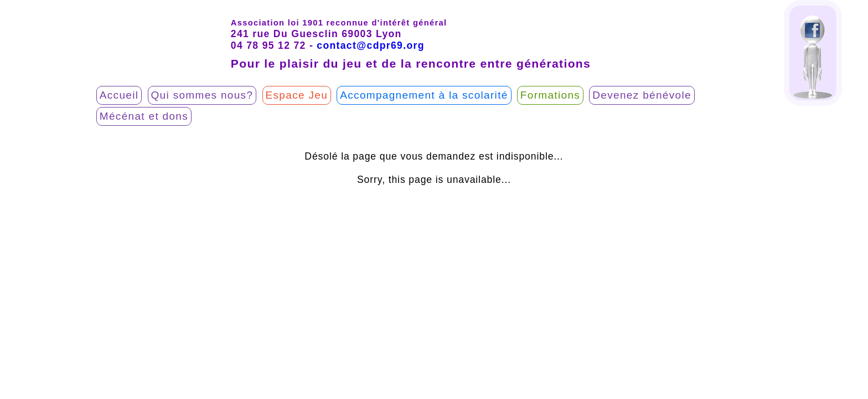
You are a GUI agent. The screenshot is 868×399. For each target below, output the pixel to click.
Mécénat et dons (144, 116)
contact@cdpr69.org (370, 45)
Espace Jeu (297, 95)
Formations (550, 95)
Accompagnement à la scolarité (424, 95)
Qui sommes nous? (202, 95)
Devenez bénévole (642, 95)
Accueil (119, 95)
